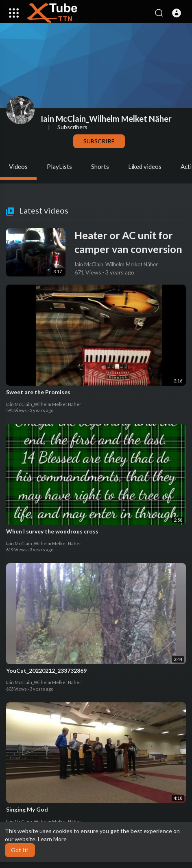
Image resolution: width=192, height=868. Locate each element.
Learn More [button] (52, 839)
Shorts (100, 166)
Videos (18, 166)
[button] (177, 13)
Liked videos (145, 166)
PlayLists (59, 166)
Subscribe (99, 141)
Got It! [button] (20, 850)
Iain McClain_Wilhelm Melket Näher (106, 119)
